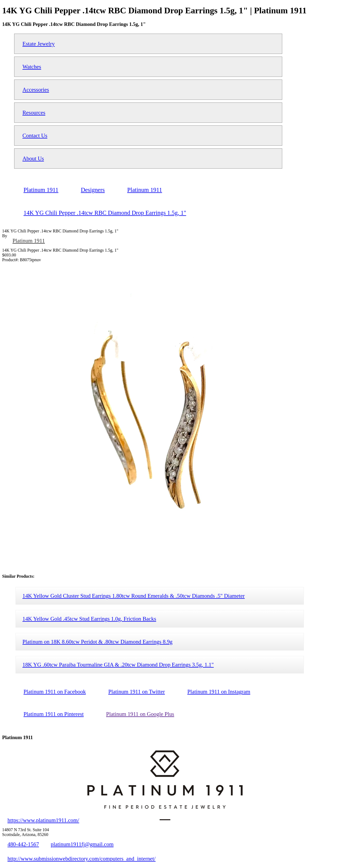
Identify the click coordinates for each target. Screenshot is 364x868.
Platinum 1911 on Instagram (219, 691)
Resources (34, 112)
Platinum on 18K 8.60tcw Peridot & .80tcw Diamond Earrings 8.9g (97, 642)
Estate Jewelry (39, 44)
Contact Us (35, 135)
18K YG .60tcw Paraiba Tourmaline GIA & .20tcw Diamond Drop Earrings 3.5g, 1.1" (118, 665)
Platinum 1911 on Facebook (55, 691)
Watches (32, 67)
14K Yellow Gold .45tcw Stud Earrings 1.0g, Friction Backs (89, 619)
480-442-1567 (23, 844)
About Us (33, 158)
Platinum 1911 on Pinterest (54, 714)
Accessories (36, 90)
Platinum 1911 (29, 241)
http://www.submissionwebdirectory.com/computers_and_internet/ (82, 859)
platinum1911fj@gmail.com (82, 844)
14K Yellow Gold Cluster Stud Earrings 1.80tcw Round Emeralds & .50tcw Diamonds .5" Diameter (134, 596)
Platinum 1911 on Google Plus (140, 714)
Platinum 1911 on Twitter (137, 691)
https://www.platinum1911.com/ (43, 820)
